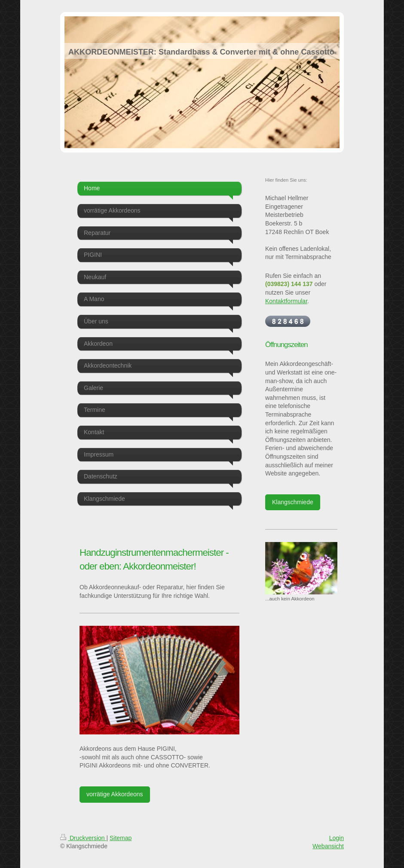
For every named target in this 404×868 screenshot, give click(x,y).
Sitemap (121, 838)
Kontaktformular (286, 301)
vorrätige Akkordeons (115, 794)
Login (337, 838)
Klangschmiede (293, 502)
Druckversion (83, 838)
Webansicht (328, 846)
